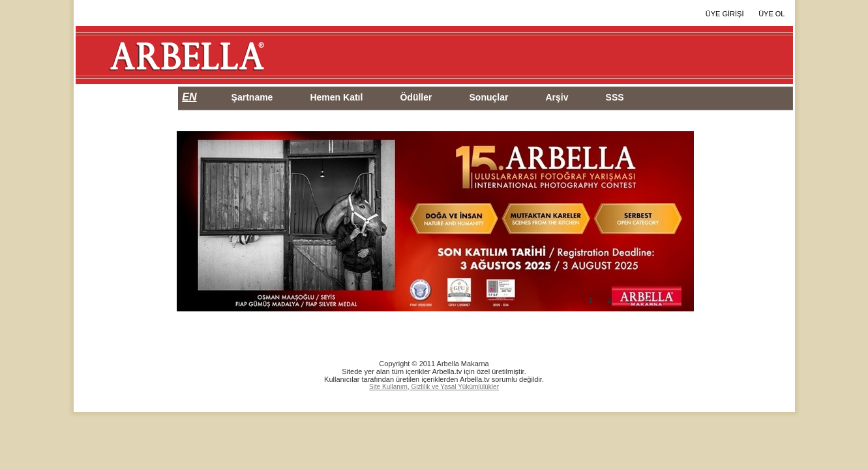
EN (189, 97)
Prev (196, 222)
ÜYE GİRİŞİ (725, 14)
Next (674, 222)
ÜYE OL (771, 14)
